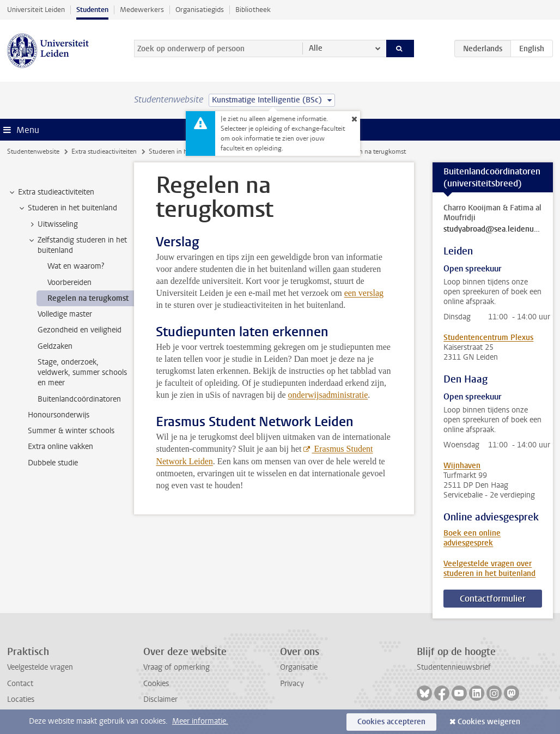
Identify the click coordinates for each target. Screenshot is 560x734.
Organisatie (299, 667)
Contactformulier (493, 599)
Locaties (21, 699)
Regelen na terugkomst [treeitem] (88, 298)
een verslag (364, 293)
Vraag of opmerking (176, 667)
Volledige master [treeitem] (65, 314)
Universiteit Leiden (36, 10)
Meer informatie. (200, 721)
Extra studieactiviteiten (104, 151)
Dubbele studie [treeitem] (53, 463)
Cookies (156, 684)
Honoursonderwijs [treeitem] (59, 415)
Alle (316, 48)
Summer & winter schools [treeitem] (71, 431)
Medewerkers (142, 10)
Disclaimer (160, 699)
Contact (20, 684)
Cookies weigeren (489, 722)
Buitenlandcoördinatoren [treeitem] (79, 399)
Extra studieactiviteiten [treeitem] (51, 192)
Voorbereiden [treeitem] (69, 283)
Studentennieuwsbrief (454, 667)
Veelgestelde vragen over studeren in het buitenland (489, 569)
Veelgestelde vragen (40, 667)
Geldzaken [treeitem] (55, 346)
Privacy (292, 684)
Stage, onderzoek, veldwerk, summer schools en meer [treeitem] (82, 373)
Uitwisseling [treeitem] (53, 225)
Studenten (92, 10)
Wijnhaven (462, 466)
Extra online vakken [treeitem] (60, 447)
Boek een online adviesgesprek (472, 538)
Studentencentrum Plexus (488, 338)
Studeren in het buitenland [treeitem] (67, 208)
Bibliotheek (253, 10)
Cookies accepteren (391, 722)
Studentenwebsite (33, 151)
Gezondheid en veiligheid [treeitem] (80, 330)
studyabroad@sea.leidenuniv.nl (493, 229)
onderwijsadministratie (328, 395)
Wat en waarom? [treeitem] (76, 266)
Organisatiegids (200, 10)
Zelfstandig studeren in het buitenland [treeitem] (77, 245)
